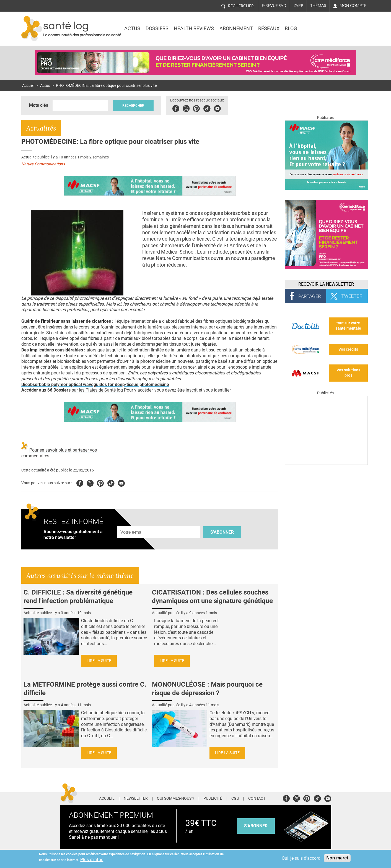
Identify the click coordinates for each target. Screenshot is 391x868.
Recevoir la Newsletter (326, 284)
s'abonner (256, 826)
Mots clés (39, 105)
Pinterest (196, 108)
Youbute (217, 108)
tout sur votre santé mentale (348, 326)
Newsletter (136, 799)
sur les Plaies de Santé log (97, 390)
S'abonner (222, 532)
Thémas (318, 6)
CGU (235, 799)
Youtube (121, 482)
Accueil (28, 86)
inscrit (192, 390)
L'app (298, 6)
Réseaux (269, 28)
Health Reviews (194, 28)
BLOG (291, 28)
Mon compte (353, 6)
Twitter (186, 108)
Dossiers (157, 28)
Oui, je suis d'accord (301, 858)
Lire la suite (99, 661)
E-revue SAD (274, 6)
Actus (132, 28)
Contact (257, 799)
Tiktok (207, 108)
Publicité (213, 799)
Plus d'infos (92, 860)
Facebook (176, 108)
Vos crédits (348, 349)
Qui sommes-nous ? (176, 799)
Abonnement (236, 28)
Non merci (337, 858)
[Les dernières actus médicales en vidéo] (326, 463)
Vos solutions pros (348, 373)
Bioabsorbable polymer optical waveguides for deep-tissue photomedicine (95, 385)
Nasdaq (321, 25)
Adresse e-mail (132, 523)
